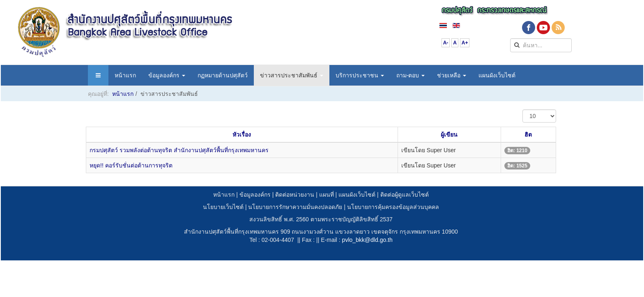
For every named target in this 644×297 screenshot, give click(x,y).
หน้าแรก (125, 75)
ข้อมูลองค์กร (167, 75)
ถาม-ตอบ (411, 75)
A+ (465, 43)
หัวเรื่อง (242, 135)
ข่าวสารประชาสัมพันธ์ (292, 75)
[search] (541, 45)
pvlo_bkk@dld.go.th (367, 240)
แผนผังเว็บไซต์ (497, 75)
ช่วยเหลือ (452, 75)
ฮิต (528, 135)
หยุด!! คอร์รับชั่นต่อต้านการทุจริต (131, 165)
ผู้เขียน (449, 135)
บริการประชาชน (360, 75)
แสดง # (523, 110)
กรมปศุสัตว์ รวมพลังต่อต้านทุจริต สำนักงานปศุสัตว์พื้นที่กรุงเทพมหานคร (179, 150)
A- (446, 43)
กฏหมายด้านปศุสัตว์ (223, 75)
